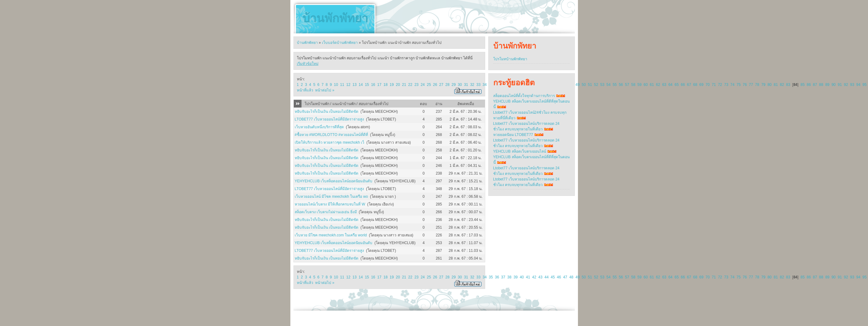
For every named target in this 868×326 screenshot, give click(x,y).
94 (858, 85)
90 (834, 85)
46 (559, 277)
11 (342, 85)
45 (553, 277)
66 (683, 85)
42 (534, 277)
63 (664, 85)
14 (361, 85)
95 (864, 85)
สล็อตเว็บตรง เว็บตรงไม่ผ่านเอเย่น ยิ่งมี (326, 212)
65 (676, 85)
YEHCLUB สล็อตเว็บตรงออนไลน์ (520, 151)
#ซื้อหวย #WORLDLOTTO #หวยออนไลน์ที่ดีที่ (331, 135)
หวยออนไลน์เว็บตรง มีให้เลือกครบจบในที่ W (330, 204)
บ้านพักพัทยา (335, 18)
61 (652, 85)
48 (571, 277)
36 (497, 277)
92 (846, 85)
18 (385, 85)
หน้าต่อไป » (325, 90)
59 (639, 85)
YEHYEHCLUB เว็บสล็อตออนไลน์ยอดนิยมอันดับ (334, 181)
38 (509, 277)
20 (398, 85)
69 (701, 85)
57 (627, 85)
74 (732, 85)
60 (646, 85)
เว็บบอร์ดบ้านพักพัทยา (340, 43)
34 (484, 85)
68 (695, 85)
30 (460, 85)
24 (423, 85)
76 (745, 85)
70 (708, 85)
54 (608, 85)
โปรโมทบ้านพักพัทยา (510, 59)
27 (441, 85)
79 (763, 85)
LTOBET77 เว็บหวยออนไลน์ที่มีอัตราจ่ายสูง (329, 119)
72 (720, 85)
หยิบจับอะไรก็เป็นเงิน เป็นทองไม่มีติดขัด (327, 112)
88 (821, 85)
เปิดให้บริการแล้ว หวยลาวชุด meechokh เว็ (329, 142)
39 (516, 277)
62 (658, 85)
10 (336, 85)
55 (615, 85)
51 (590, 85)
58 (633, 85)
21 (404, 85)
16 (373, 85)
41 (528, 277)
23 (416, 85)
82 (782, 85)
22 (410, 85)
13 (355, 85)
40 (522, 277)
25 (429, 85)
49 (577, 85)
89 (827, 85)
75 (739, 85)
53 (602, 85)
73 (726, 85)
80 (770, 85)
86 (809, 85)
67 (689, 85)
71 (714, 85)
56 (621, 85)
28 (447, 85)
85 (803, 85)
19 (392, 85)
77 (751, 85)
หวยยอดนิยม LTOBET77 (513, 135)
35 (491, 277)
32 (472, 85)
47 (565, 277)
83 (788, 85)
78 (757, 85)
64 (670, 85)
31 (466, 85)
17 (379, 85)
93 (852, 85)
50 (584, 85)
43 (540, 277)
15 (367, 85)
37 (503, 277)
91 (840, 85)
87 (815, 85)
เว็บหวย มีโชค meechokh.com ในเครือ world (331, 235)
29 (453, 85)
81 (776, 85)
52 (596, 85)
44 (547, 277)
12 (348, 85)
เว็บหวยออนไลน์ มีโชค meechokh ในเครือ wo (331, 197)
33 (478, 85)
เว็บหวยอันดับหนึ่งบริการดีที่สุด (319, 127)
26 (435, 85)
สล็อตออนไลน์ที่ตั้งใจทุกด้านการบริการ (524, 96)
